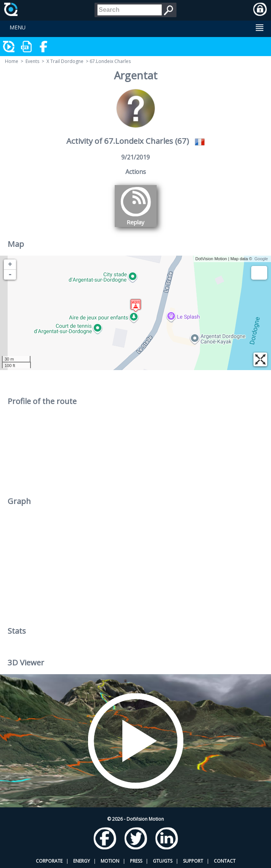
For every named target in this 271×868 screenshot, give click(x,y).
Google (261, 259)
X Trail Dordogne (65, 61)
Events (32, 61)
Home (12, 61)
